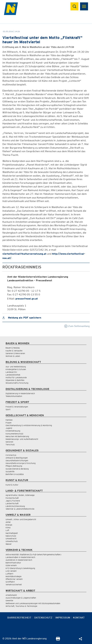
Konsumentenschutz (14, 434)
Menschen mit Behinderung (17, 436)
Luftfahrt (9, 574)
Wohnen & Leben (13, 356)
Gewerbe (9, 600)
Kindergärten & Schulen (16, 369)
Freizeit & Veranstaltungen (17, 407)
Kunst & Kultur (12, 485)
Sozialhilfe (10, 472)
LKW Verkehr (11, 571)
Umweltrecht (11, 539)
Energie (9, 525)
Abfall (8, 522)
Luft (7, 530)
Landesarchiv (11, 372)
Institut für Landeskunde (16, 377)
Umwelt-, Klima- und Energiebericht (21, 519)
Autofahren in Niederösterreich (19, 560)
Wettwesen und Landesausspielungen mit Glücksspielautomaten (33, 603)
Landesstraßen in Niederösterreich (20, 557)
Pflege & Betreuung (14, 466)
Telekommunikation (14, 396)
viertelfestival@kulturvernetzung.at (24, 254)
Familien (9, 420)
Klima (8, 528)
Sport (8, 409)
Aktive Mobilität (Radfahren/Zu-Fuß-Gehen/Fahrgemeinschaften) (34, 555)
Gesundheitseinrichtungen (17, 460)
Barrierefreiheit (19, 618)
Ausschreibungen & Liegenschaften (21, 598)
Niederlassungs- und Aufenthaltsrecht (22, 439)
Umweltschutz (12, 541)
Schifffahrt (10, 582)
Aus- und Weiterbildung (16, 367)
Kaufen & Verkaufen (14, 351)
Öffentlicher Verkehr (14, 579)
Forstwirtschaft (12, 498)
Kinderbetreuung (13, 431)
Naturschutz (11, 536)
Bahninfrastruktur (13, 563)
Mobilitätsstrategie (13, 576)
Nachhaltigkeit (12, 533)
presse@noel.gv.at (27, 299)
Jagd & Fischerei (13, 501)
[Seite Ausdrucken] (58, 640)
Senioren (9, 442)
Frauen (9, 423)
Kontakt (79, 618)
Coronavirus (11, 455)
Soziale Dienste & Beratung (17, 469)
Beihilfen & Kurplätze (15, 474)
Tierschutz (10, 445)
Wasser (9, 544)
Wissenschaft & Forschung (17, 383)
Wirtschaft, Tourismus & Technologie (21, 606)
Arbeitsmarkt (11, 595)
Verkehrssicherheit (14, 585)
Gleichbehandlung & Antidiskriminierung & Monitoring (29, 425)
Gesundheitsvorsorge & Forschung (21, 463)
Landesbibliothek (13, 375)
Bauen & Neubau (13, 348)
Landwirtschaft (12, 503)
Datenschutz (43, 618)
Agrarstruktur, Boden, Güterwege (20, 495)
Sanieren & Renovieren (15, 353)
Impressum (63, 618)
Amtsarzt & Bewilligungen (17, 458)
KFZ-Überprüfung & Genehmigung (20, 568)
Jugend (9, 428)
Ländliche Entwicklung (15, 506)
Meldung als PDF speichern (22, 318)
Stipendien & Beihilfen (15, 380)
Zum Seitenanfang (77, 326)
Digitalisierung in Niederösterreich (20, 393)
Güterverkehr (11, 565)
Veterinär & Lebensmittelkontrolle (20, 509)
